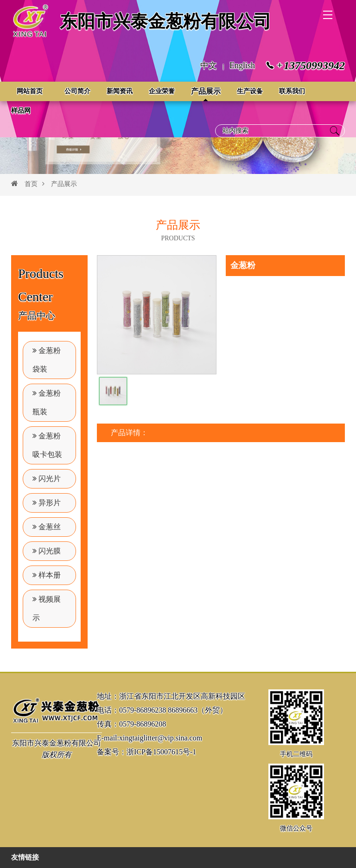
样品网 (21, 111)
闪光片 (47, 479)
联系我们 (292, 91)
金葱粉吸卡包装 (47, 445)
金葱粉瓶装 (47, 402)
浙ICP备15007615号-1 (161, 752)
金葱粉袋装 (47, 360)
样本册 (47, 575)
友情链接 (25, 857)
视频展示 (47, 608)
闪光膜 (47, 551)
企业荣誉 (162, 91)
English (242, 65)
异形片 (47, 503)
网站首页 (30, 91)
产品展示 (206, 91)
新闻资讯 (120, 91)
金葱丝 (47, 527)
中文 (209, 65)
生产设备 (250, 91)
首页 (31, 184)
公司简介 (77, 91)
